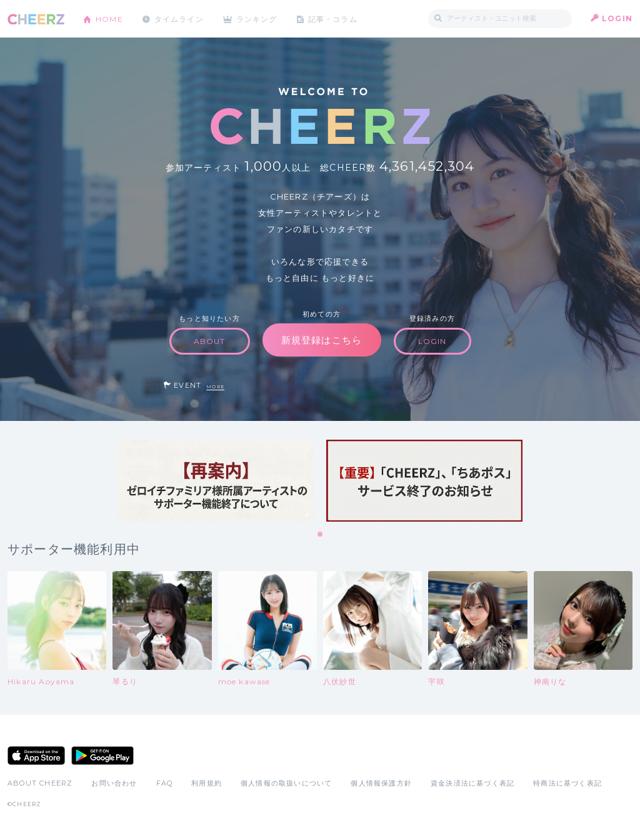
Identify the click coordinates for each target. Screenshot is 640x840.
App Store (36, 756)
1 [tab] (321, 535)
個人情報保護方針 (381, 783)
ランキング (258, 18)
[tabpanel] (216, 481)
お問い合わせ (114, 783)
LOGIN (617, 18)
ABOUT (210, 341)
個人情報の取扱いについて (286, 783)
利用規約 (207, 783)
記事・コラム (334, 18)
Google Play (102, 756)
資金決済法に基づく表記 (472, 783)
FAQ (165, 783)
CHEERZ (36, 19)
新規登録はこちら (322, 340)
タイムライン (179, 18)
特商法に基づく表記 (567, 783)
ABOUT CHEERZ (40, 783)
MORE (215, 387)
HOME (109, 18)
